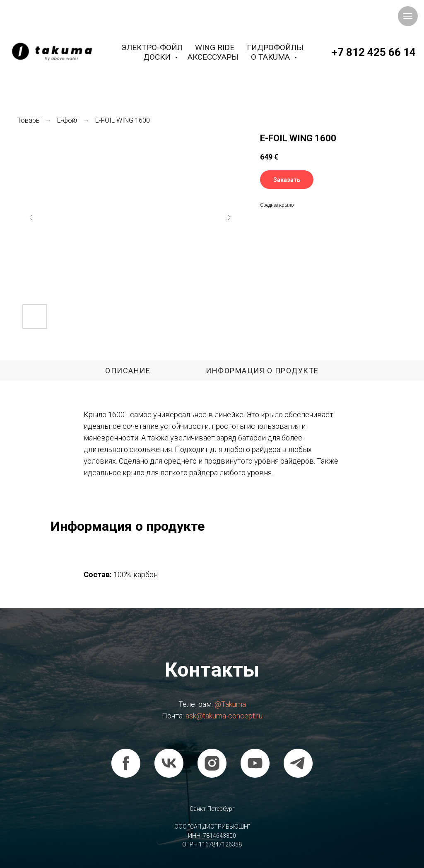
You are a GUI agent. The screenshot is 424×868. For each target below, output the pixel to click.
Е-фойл (68, 120)
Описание (128, 371)
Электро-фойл (152, 47)
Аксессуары (213, 57)
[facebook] (126, 763)
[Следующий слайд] (229, 218)
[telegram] (298, 763)
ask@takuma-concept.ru (224, 716)
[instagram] (212, 763)
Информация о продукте (262, 371)
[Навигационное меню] (408, 16)
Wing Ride (215, 47)
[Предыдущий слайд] (31, 218)
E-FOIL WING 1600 (123, 120)
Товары (29, 120)
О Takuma (271, 57)
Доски (158, 57)
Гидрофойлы (275, 47)
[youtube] (255, 763)
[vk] (169, 763)
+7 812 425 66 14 (374, 52)
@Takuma (230, 704)
